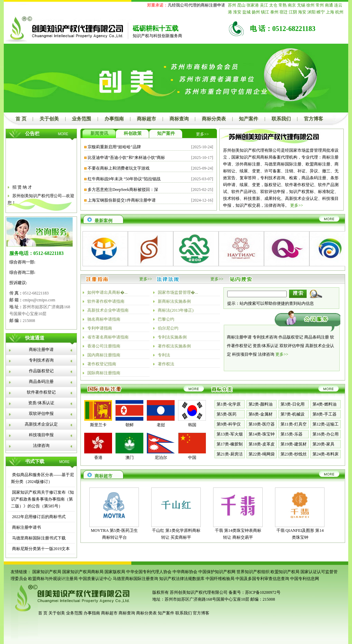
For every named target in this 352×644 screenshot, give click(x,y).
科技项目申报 (41, 435)
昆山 (241, 5)
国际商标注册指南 (104, 373)
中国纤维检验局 (220, 579)
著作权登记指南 (102, 364)
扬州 (256, 12)
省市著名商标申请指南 (108, 337)
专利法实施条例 (172, 337)
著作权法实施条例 (174, 346)
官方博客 (313, 119)
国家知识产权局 (47, 572)
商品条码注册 (41, 382)
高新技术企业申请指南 (108, 310)
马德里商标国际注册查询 (135, 579)
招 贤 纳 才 (22, 189)
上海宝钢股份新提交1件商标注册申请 (122, 200)
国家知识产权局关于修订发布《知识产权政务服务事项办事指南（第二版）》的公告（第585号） (42, 499)
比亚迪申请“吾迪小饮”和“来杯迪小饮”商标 (126, 158)
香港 (98, 458)
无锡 (301, 5)
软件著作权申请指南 (106, 301)
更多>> (202, 134)
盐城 (246, 12)
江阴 (293, 12)
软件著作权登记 (41, 392)
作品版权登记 (41, 371)
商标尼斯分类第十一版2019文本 (40, 549)
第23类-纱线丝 (294, 454)
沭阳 (311, 12)
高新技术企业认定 (41, 424)
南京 (292, 5)
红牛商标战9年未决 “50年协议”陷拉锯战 (124, 179)
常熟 (283, 5)
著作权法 (166, 364)
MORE (63, 134)
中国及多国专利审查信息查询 (262, 579)
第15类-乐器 (291, 434)
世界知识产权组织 (253, 572)
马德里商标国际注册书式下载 (38, 538)
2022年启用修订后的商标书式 (38, 517)
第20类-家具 (323, 444)
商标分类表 (214, 119)
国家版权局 (115, 572)
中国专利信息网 (305, 579)
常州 (320, 5)
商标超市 (146, 119)
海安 (302, 12)
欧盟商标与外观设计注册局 (53, 579)
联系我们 (281, 119)
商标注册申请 (41, 350)
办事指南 (114, 119)
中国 (192, 458)
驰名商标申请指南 (104, 319)
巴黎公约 (166, 319)
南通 (329, 5)
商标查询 (179, 119)
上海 (330, 12)
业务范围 (81, 119)
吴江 (264, 5)
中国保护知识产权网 (217, 572)
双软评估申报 (41, 414)
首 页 (21, 119)
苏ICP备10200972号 (263, 592)
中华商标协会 (185, 572)
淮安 (237, 12)
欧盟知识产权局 (285, 572)
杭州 (339, 12)
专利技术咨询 (41, 360)
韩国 (192, 425)
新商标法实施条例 (174, 301)
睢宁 (321, 12)
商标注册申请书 (26, 527)
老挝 (161, 425)
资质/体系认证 (41, 403)
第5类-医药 (227, 414)
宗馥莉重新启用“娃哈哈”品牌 (114, 147)
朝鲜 (130, 425)
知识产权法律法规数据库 (182, 579)
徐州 (310, 5)
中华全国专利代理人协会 (149, 572)
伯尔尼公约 (168, 328)
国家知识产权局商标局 (83, 572)
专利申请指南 (100, 328)
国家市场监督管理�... (178, 292)
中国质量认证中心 (95, 579)
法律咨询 (41, 446)
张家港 (253, 5)
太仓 (273, 5)
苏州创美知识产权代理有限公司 (198, 592)
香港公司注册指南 (104, 346)
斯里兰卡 (98, 425)
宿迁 (284, 12)
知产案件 (249, 119)
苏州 (232, 5)
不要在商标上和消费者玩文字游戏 (119, 168)
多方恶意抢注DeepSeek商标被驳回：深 (123, 190)
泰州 (274, 12)
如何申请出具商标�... (107, 292)
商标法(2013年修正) (176, 310)
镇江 (265, 12)
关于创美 (49, 119)
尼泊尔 (161, 458)
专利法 (164, 355)
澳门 (130, 458)
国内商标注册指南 (104, 355)
